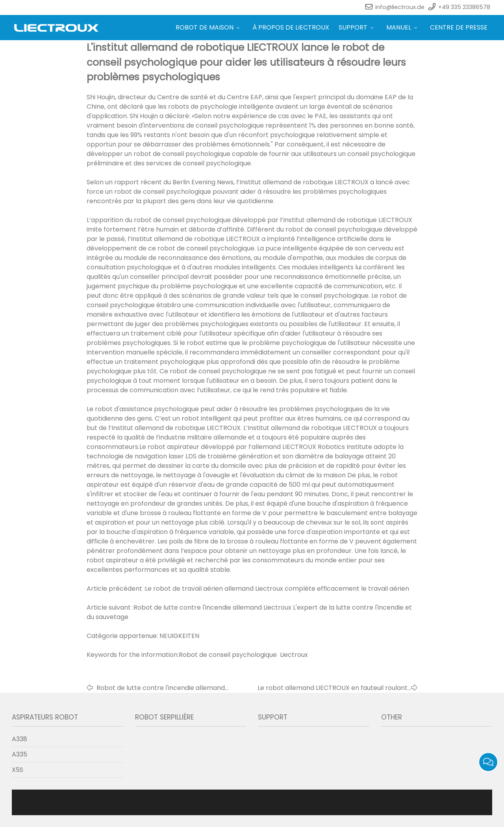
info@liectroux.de (400, 7)
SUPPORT (358, 27)
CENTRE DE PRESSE (459, 27)
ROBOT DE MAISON (209, 27)
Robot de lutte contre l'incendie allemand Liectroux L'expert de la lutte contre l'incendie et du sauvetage (167, 688)
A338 (19, 739)
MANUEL (403, 27)
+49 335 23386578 (464, 7)
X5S (18, 770)
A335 (19, 754)
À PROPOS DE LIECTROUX (291, 27)
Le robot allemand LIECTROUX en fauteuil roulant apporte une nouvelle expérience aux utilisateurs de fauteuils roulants (328, 688)
